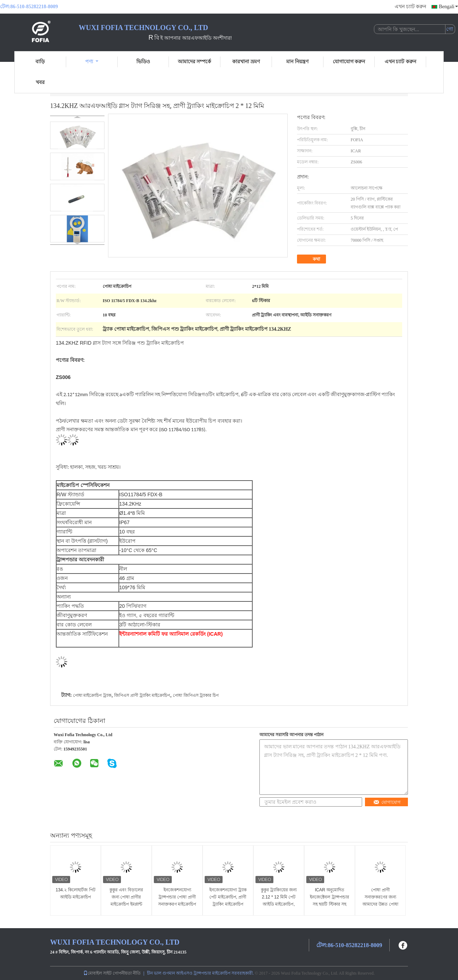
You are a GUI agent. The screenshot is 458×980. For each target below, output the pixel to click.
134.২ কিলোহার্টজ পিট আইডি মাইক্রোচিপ (75, 893)
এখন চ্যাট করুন (410, 7)
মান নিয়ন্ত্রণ (297, 62)
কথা (312, 259)
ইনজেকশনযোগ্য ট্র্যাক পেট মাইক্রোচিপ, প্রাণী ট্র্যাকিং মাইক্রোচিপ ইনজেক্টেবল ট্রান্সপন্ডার (228, 901)
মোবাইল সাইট (98, 973)
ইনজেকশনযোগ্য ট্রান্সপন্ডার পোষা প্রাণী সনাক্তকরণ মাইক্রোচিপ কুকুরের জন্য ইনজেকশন (177, 901)
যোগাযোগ (387, 802)
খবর (40, 82)
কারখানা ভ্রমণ (246, 62)
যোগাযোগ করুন (349, 62)
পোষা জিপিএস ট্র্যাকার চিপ (196, 695)
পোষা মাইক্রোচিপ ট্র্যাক (92, 695)
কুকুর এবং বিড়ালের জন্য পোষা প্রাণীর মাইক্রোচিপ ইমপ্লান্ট (126, 897)
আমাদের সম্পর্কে (195, 62)
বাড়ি (40, 62)
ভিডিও (143, 62)
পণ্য (92, 62)
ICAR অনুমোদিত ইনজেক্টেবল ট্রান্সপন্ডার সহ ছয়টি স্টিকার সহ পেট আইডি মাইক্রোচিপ (330, 901)
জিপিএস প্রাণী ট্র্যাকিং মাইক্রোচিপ (142, 695)
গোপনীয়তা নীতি (127, 973)
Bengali (448, 7)
